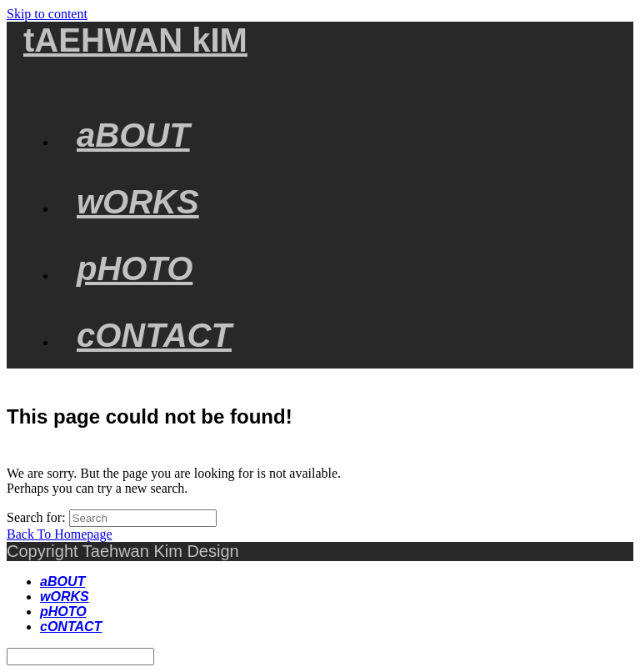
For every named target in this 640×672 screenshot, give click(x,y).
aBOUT (62, 582)
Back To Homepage (60, 534)
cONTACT (71, 627)
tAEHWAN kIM (135, 40)
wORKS (65, 597)
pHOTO (63, 612)
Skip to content (47, 14)
